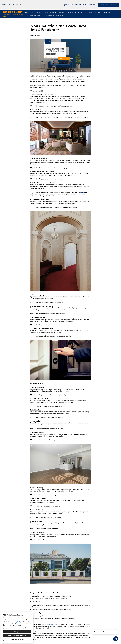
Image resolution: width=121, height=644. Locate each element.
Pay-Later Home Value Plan (55, 12)
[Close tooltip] (117, 628)
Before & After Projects (77, 12)
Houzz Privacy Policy (15, 622)
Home (27, 12)
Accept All (17, 632)
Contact (60, 15)
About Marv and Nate (33, 15)
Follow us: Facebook (108, 5)
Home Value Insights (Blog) (99, 12)
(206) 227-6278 (69, 5)
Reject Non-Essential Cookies (17, 635)
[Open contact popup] (116, 639)
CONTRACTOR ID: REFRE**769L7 (86, 5)
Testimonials (49, 15)
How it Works (37, 12)
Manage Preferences (17, 639)
